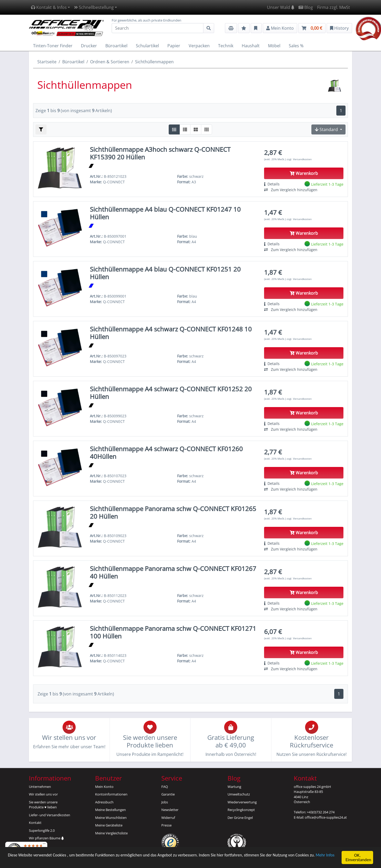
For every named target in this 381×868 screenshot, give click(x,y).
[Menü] (44, 845)
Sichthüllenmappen (154, 62)
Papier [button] (174, 46)
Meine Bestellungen (110, 810)
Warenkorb (304, 173)
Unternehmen (40, 787)
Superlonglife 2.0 (42, 830)
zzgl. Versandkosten (299, 159)
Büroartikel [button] (116, 46)
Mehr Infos (18, 861)
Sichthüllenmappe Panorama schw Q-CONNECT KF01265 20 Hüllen (173, 512)
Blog (306, 7)
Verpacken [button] (199, 46)
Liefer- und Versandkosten (50, 815)
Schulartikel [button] (147, 46)
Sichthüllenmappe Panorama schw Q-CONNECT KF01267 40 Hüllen (173, 572)
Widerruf (168, 818)
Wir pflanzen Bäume (46, 838)
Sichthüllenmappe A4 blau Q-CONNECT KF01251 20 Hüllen (165, 273)
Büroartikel (73, 62)
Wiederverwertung (242, 802)
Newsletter (170, 810)
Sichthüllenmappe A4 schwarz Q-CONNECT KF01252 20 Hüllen (171, 393)
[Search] (158, 28)
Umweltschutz (239, 794)
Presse (166, 825)
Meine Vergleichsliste (111, 833)
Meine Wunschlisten (111, 818)
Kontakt (35, 823)
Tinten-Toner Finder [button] (53, 46)
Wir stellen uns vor (43, 794)
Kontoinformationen (111, 794)
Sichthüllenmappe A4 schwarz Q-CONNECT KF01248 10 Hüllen (171, 333)
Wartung (234, 787)
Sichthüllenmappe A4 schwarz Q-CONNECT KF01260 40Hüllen (166, 453)
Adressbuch (104, 802)
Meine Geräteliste (109, 825)
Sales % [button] (296, 46)
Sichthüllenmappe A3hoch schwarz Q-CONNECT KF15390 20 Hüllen (160, 153)
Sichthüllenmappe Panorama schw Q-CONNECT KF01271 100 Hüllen (173, 632)
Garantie (168, 794)
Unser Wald (281, 7)
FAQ (165, 787)
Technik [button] (226, 46)
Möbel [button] (274, 46)
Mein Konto (104, 787)
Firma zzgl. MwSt (334, 7)
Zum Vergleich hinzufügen (291, 190)
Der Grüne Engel (240, 818)
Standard (327, 129)
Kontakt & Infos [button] (49, 7)
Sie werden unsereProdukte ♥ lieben (43, 805)
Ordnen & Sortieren (110, 62)
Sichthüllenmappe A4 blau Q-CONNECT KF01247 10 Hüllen (165, 213)
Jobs (165, 802)
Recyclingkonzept (241, 810)
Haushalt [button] (251, 46)
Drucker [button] (89, 46)
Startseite (47, 62)
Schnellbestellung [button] (94, 7)
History (339, 28)
